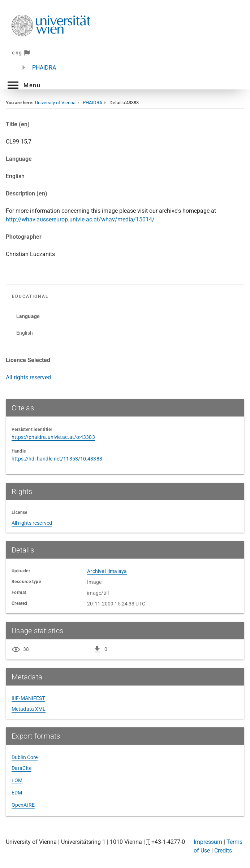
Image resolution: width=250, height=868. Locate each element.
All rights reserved (28, 377)
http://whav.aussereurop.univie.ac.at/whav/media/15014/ (80, 219)
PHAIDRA (44, 68)
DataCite (21, 768)
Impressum (208, 842)
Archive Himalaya (107, 571)
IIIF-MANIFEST (28, 698)
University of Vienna (55, 103)
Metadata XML (29, 709)
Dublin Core (25, 757)
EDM (17, 793)
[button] (23, 85)
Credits (223, 851)
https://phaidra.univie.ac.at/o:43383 (53, 437)
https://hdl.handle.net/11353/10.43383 (57, 459)
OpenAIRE (23, 805)
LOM (17, 780)
